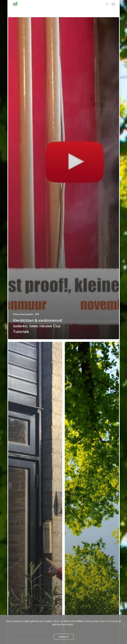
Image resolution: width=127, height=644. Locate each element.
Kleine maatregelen (23, 314)
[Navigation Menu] (113, 4)
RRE (37, 314)
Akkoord (63, 637)
